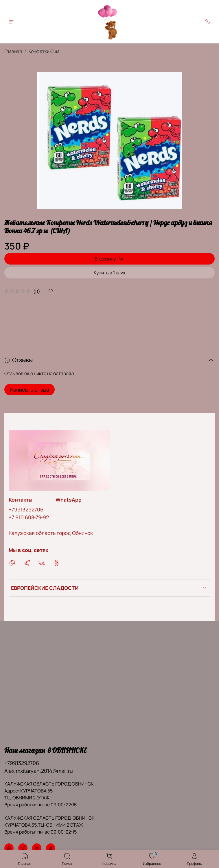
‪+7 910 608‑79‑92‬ (29, 517)
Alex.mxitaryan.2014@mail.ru (39, 771)
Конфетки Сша (44, 51)
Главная (13, 51)
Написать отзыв (30, 390)
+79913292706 (26, 509)
